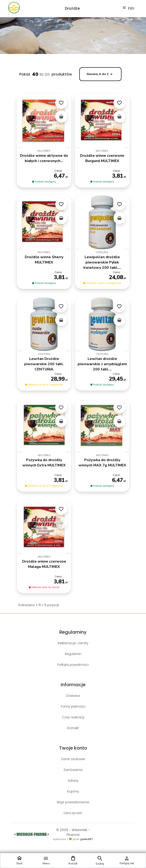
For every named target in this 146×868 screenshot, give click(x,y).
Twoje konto (73, 748)
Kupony (73, 791)
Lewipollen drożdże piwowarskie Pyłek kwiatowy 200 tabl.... (102, 262)
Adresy (73, 781)
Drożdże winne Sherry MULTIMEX (44, 260)
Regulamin (73, 654)
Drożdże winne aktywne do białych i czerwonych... (44, 158)
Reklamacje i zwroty (73, 643)
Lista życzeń (73, 813)
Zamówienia (73, 770)
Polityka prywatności (73, 665)
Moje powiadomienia (73, 802)
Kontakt (73, 728)
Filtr (129, 8)
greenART (86, 839)
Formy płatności (73, 707)
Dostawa (73, 696)
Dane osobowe (73, 759)
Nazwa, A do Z (100, 74)
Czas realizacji (73, 717)
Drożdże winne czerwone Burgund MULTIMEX (102, 158)
